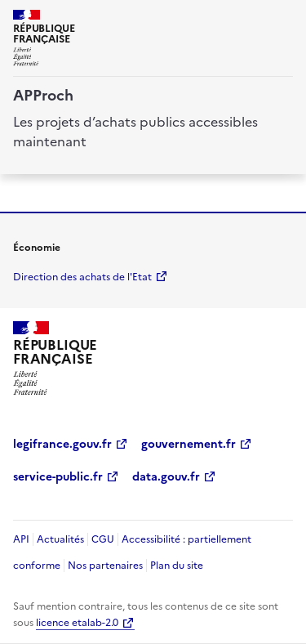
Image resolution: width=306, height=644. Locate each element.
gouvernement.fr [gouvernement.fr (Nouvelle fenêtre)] (188, 444)
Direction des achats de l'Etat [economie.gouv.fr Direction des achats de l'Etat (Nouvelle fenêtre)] (82, 277)
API (21, 539)
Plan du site (177, 566)
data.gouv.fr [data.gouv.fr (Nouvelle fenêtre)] (166, 477)
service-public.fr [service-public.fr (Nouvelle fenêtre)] (58, 477)
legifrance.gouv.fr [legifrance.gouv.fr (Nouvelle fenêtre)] (62, 444)
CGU (103, 539)
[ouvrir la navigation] (283, 20)
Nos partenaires (105, 566)
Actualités (60, 539)
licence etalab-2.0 (77, 623)
